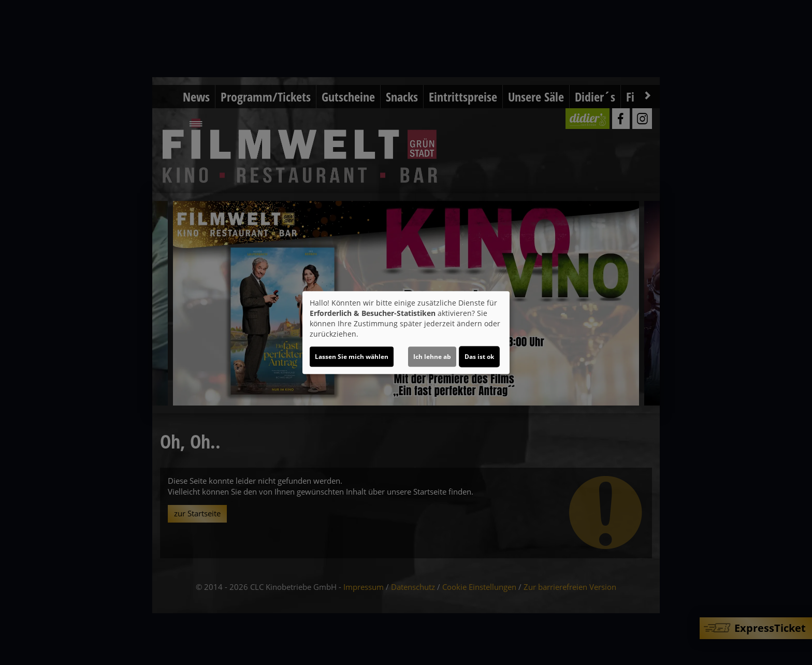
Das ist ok (479, 357)
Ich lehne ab (432, 357)
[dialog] (406, 332)
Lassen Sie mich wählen (352, 357)
